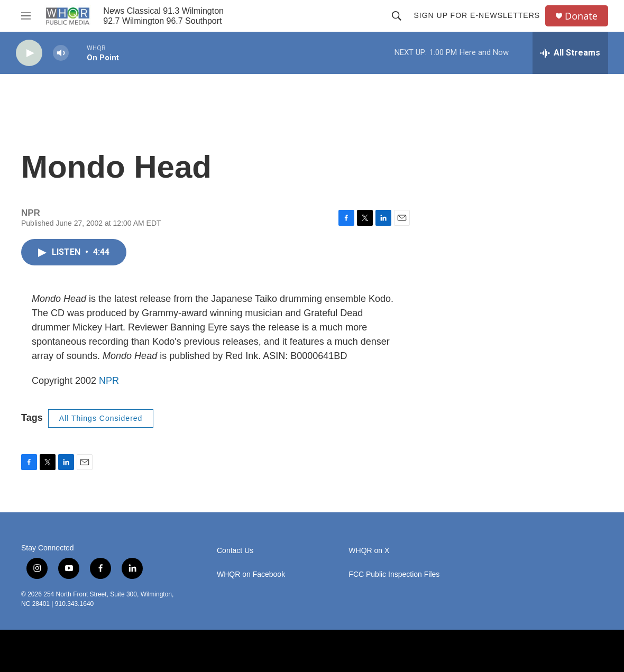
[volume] (61, 53)
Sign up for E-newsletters (477, 15)
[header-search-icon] (397, 16)
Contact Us (235, 551)
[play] (29, 53)
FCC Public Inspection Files (394, 574)
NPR (109, 381)
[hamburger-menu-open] (26, 16)
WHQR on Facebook (251, 574)
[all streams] (570, 53)
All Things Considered (101, 418)
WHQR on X (369, 551)
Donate (581, 16)
